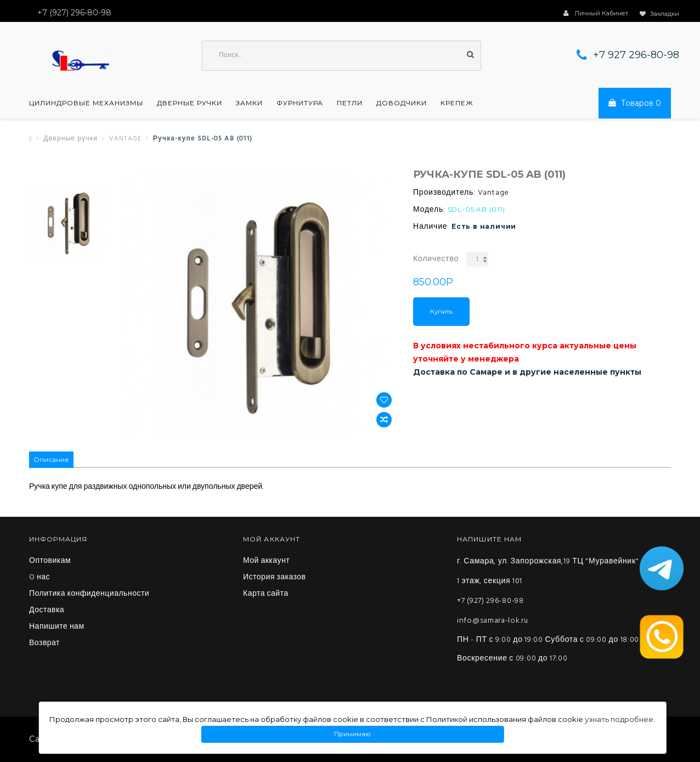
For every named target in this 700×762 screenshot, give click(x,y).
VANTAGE (125, 139)
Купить (441, 312)
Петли (350, 103)
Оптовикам (50, 561)
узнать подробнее (619, 719)
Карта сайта (266, 594)
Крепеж (457, 103)
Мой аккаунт (266, 561)
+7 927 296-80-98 (636, 55)
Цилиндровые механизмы (86, 103)
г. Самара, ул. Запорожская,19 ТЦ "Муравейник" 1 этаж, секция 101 (548, 571)
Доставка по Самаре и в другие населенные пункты (527, 372)
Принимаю (352, 734)
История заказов (275, 578)
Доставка (47, 611)
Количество (436, 259)
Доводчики (402, 103)
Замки (249, 103)
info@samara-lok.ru (493, 621)
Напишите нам (57, 627)
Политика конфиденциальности (89, 594)
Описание (51, 459)
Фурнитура (300, 103)
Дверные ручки (190, 103)
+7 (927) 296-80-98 (490, 601)
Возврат (44, 644)
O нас (39, 578)
